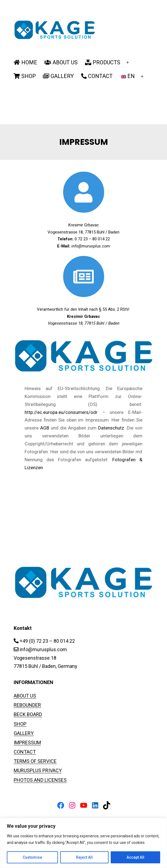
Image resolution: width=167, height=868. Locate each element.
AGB (45, 428)
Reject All (84, 857)
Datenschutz (111, 428)
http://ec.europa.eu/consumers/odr (61, 412)
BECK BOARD (28, 714)
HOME (25, 62)
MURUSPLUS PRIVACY (38, 770)
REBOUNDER (27, 705)
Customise (32, 857)
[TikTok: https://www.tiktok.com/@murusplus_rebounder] (107, 805)
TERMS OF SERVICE (35, 761)
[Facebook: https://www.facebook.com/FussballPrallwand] (61, 805)
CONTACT (97, 76)
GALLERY (58, 76)
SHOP (25, 76)
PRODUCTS (103, 62)
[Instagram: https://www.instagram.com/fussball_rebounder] (72, 805)
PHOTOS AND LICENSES (40, 780)
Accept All (135, 857)
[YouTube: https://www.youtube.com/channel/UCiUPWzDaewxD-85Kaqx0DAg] (84, 805)
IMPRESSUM (27, 742)
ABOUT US (61, 62)
